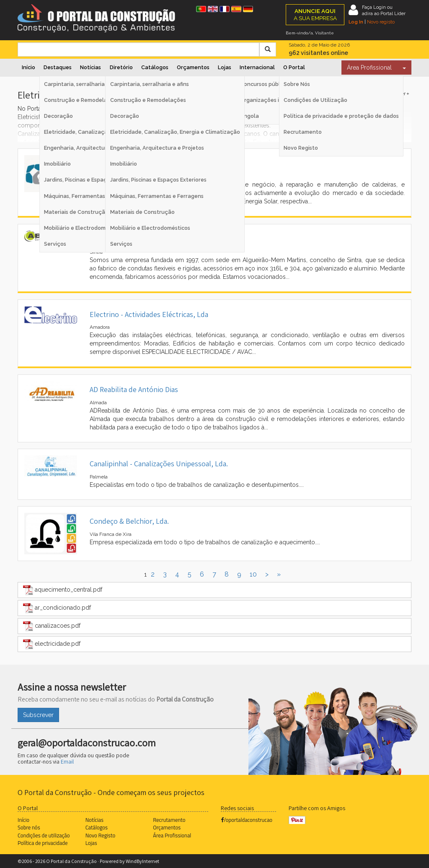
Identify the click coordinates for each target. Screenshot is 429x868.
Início (28, 67)
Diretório (121, 67)
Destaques (58, 67)
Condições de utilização (44, 835)
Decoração (125, 116)
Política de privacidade (43, 843)
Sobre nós (29, 827)
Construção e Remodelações (148, 100)
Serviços (121, 244)
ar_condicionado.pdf (57, 608)
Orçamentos (193, 67)
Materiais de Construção (142, 212)
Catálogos (155, 67)
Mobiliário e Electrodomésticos (150, 228)
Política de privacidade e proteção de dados (341, 116)
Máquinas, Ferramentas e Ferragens (157, 196)
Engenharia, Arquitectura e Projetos (157, 148)
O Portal (294, 67)
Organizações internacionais (278, 100)
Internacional (257, 67)
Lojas (225, 67)
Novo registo (381, 22)
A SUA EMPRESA (315, 14)
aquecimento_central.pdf (63, 590)
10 (253, 574)
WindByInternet (142, 861)
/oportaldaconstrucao (247, 820)
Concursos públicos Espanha (277, 84)
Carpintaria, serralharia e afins (150, 84)
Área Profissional (369, 68)
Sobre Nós (297, 84)
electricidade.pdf (52, 644)
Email (67, 761)
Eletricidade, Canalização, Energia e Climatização (175, 132)
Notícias (90, 67)
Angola (249, 116)
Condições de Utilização (315, 100)
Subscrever (38, 715)
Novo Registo (301, 148)
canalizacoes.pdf (52, 626)
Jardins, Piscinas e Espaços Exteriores (158, 180)
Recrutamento (303, 132)
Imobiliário (124, 164)
